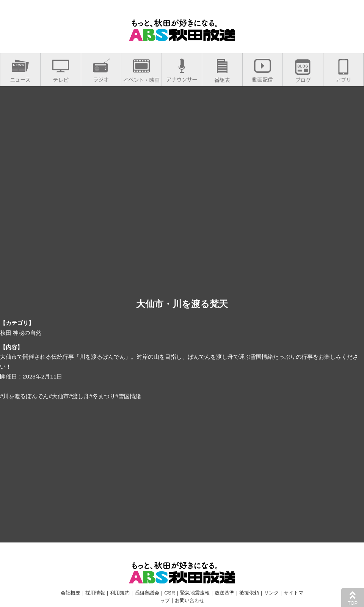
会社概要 (71, 593)
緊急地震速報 (195, 593)
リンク (271, 593)
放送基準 (224, 593)
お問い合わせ (190, 600)
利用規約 (120, 593)
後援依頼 (249, 593)
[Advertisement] (182, 470)
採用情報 (95, 593)
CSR (169, 593)
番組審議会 (147, 593)
